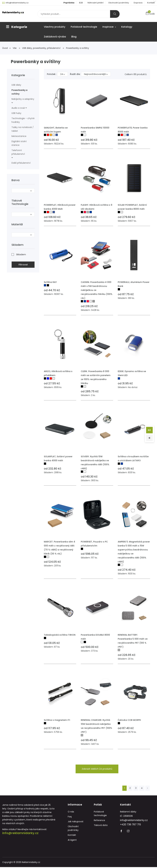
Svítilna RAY (50, 282)
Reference (99, 821)
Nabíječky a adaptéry (23, 99)
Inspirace (109, 27)
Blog (74, 37)
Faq (70, 818)
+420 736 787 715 (130, 825)
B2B (81, 3)
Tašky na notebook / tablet (23, 129)
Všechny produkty (55, 27)
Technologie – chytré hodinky (23, 120)
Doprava (138, 3)
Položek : (52, 74)
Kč (149, 430)
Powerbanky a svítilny (78, 48)
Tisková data (101, 826)
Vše (16, 48)
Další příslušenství (21, 163)
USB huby (16, 113)
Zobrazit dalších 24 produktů (97, 769)
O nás (71, 813)
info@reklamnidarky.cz (17, 3)
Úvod (6, 48)
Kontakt (151, 3)
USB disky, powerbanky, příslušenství (43, 48)
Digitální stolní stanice (19, 143)
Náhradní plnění (96, 3)
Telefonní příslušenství (18, 152)
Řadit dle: (75, 74)
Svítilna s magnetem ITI (57, 720)
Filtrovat (23, 264)
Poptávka (69, 3)
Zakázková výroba (55, 37)
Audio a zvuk (18, 108)
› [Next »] (147, 788)
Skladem (21, 254)
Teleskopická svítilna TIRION (60, 635)
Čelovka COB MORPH (129, 720)
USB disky (16, 85)
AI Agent (72, 841)
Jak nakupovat (76, 822)
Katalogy (127, 27)
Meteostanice (19, 136)
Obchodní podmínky (119, 3)
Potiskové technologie (84, 27)
